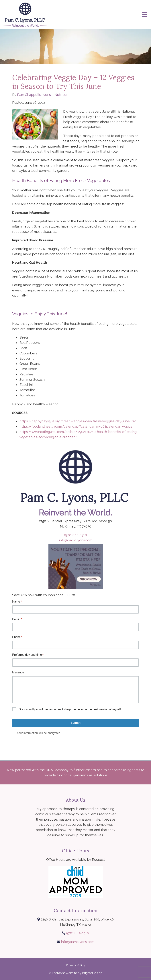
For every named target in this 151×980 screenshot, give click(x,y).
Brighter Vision (92, 973)
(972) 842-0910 (76, 535)
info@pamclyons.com (76, 540)
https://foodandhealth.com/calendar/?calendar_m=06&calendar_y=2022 (76, 426)
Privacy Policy (75, 965)
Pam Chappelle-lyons (34, 95)
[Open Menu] (145, 15)
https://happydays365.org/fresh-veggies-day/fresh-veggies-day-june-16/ (78, 421)
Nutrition (61, 95)
